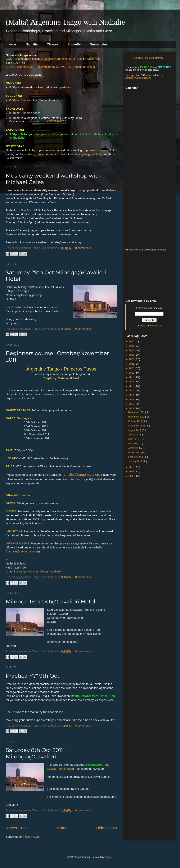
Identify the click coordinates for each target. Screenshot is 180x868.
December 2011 (137, 412)
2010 (132, 467)
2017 (132, 382)
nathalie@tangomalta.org (59, 59)
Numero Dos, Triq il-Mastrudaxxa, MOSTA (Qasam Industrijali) (57, 67)
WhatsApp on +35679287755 (47, 121)
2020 (132, 368)
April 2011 (134, 448)
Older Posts (106, 828)
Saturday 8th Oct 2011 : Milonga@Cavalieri (36, 753)
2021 (132, 364)
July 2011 (133, 435)
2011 (132, 409)
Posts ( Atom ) (32, 837)
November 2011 (137, 417)
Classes (53, 44)
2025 (132, 346)
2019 (132, 373)
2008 (132, 476)
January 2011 (135, 461)
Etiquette (74, 44)
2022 (132, 359)
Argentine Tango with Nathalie (148, 58)
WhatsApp (93, 59)
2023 (132, 355)
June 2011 (134, 439)
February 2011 (136, 457)
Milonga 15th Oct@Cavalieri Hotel (51, 602)
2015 (132, 391)
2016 (132, 386)
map (64, 458)
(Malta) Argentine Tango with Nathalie (65, 22)
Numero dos (99, 44)
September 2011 (137, 426)
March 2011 (135, 453)
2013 (132, 400)
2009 (132, 472)
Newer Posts (17, 828)
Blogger (108, 857)
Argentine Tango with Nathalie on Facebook (34, 571)
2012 (132, 404)
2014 (132, 395)
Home (62, 828)
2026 (132, 342)
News (12, 44)
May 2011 (133, 444)
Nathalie (32, 44)
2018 (132, 377)
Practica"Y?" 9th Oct (32, 676)
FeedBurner (156, 326)
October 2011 (135, 421)
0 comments (83, 248)
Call (80, 59)
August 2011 (135, 430)
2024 (132, 350)
